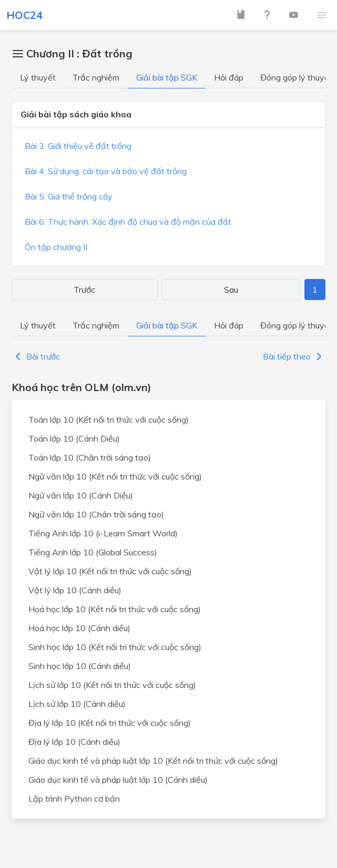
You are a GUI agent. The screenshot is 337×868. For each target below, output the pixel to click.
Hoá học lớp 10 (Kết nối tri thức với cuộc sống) (115, 609)
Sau (231, 290)
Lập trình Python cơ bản (74, 799)
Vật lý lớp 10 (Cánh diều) (75, 590)
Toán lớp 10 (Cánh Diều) (74, 438)
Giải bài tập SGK (167, 77)
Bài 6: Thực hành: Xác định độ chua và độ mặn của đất (128, 222)
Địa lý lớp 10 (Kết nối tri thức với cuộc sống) (110, 723)
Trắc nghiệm (96, 77)
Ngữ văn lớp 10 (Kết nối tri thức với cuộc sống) (115, 476)
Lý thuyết (38, 77)
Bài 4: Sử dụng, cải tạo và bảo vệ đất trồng (106, 171)
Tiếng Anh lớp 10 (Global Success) (93, 552)
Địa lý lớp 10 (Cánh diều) (74, 742)
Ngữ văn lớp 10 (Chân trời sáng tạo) (96, 514)
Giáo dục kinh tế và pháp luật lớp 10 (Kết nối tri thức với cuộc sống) (153, 761)
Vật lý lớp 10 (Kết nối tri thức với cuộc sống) (110, 571)
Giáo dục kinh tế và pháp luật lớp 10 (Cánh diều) (118, 780)
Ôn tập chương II (56, 247)
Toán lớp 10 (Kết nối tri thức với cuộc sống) (109, 420)
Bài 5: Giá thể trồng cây (69, 196)
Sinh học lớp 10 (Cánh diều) (80, 666)
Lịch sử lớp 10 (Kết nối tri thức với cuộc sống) (112, 685)
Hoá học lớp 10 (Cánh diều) (79, 628)
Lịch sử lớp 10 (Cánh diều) (77, 704)
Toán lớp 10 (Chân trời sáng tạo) (90, 457)
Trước (84, 290)
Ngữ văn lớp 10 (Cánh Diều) (81, 495)
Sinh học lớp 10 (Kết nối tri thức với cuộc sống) (115, 647)
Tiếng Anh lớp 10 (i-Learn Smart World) (103, 533)
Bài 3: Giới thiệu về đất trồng (78, 146)
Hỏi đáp (229, 77)
